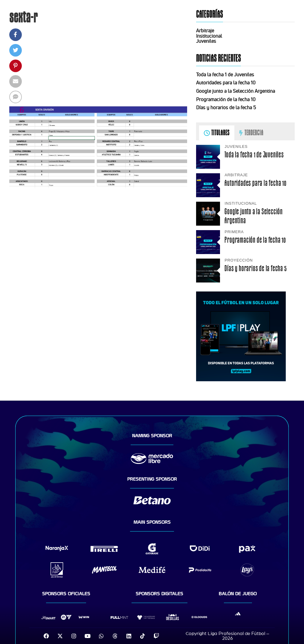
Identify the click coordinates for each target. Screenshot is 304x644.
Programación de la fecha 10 (226, 99)
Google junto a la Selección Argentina (236, 91)
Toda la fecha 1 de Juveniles (225, 75)
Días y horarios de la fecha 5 (226, 107)
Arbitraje (205, 31)
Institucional (209, 36)
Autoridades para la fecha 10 (226, 83)
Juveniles (206, 41)
